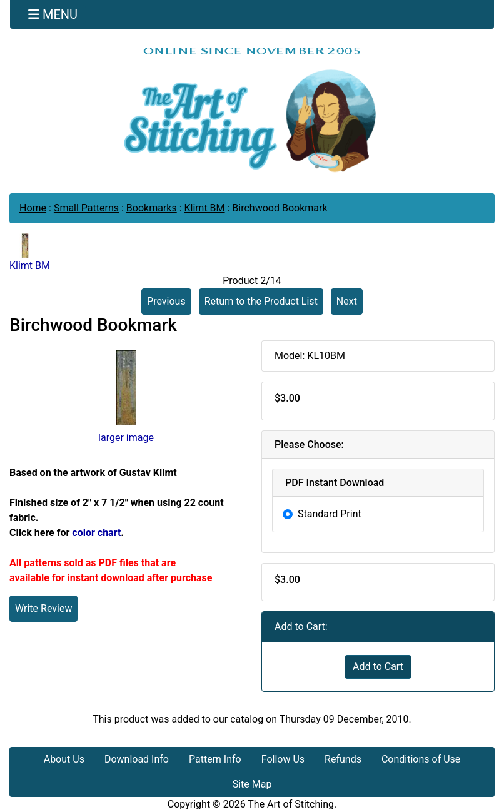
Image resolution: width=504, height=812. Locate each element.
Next (347, 301)
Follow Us (283, 759)
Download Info (137, 759)
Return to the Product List (261, 301)
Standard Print (330, 514)
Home (33, 208)
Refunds (343, 759)
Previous (166, 301)
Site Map (252, 784)
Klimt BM (205, 208)
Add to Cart (378, 667)
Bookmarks (152, 208)
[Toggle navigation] (53, 14)
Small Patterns (86, 208)
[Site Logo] (252, 109)
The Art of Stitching (291, 804)
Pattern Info (215, 759)
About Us (64, 759)
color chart (96, 533)
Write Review (43, 608)
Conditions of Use (421, 759)
